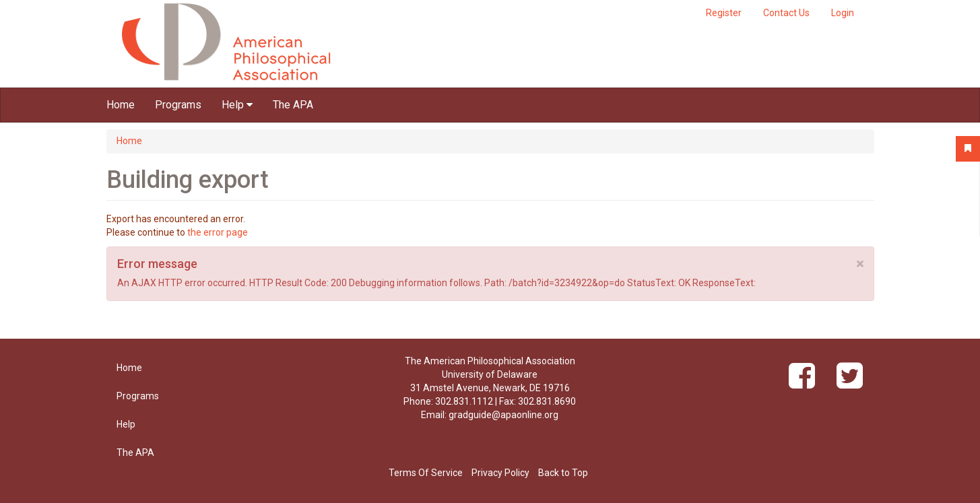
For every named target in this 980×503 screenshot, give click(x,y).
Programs (178, 105)
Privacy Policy (500, 473)
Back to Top (563, 473)
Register (724, 13)
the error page (218, 232)
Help (237, 105)
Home (121, 105)
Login (843, 13)
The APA (293, 105)
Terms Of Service (426, 473)
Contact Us (786, 13)
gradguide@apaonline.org (503, 415)
